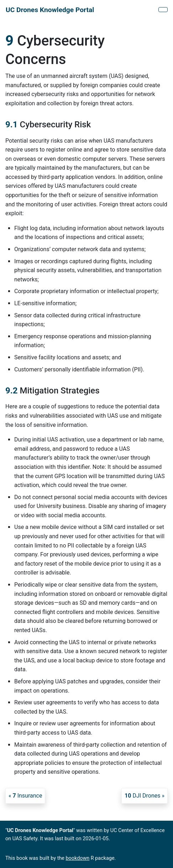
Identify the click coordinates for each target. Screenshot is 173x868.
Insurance (27, 796)
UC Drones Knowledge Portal (50, 10)
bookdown (78, 858)
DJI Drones (142, 796)
